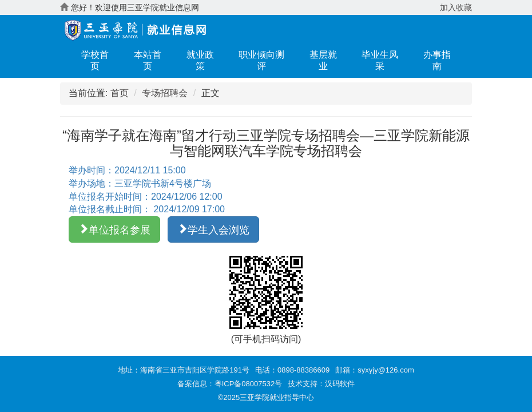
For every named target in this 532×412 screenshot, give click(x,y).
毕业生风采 (380, 60)
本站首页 (148, 60)
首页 (120, 93)
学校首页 (95, 60)
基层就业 (323, 60)
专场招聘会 (165, 93)
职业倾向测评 (261, 60)
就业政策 (200, 60)
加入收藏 (456, 7)
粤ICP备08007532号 (249, 384)
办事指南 (437, 60)
